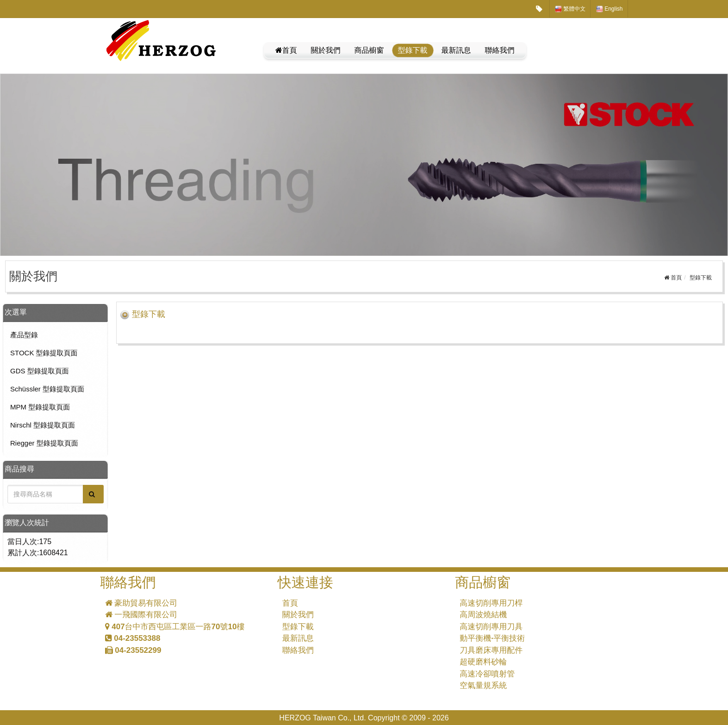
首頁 (286, 50)
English (610, 9)
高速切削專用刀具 (491, 627)
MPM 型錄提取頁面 (40, 407)
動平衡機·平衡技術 (492, 638)
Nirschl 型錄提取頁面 (43, 425)
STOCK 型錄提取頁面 (44, 353)
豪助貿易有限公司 (141, 603)
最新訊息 (456, 50)
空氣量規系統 (483, 685)
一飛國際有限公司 (141, 615)
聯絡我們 (500, 50)
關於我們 (326, 50)
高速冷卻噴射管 (487, 674)
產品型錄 (24, 335)
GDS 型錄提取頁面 (40, 371)
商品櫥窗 (369, 50)
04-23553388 (133, 638)
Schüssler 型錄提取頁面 (47, 389)
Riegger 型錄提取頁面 (44, 443)
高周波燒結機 (483, 615)
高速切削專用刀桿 (491, 603)
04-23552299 (133, 650)
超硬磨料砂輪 (483, 662)
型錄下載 (413, 50)
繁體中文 (570, 9)
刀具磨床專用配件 (491, 650)
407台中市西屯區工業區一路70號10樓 (175, 627)
